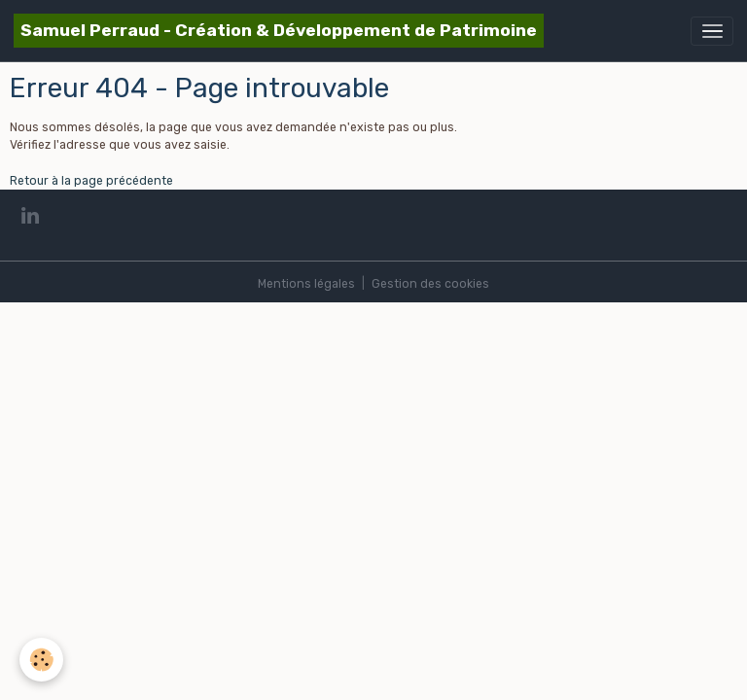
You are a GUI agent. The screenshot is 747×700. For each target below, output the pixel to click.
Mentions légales (306, 284)
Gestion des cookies (430, 284)
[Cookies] (41, 660)
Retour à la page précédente (91, 181)
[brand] (279, 31)
